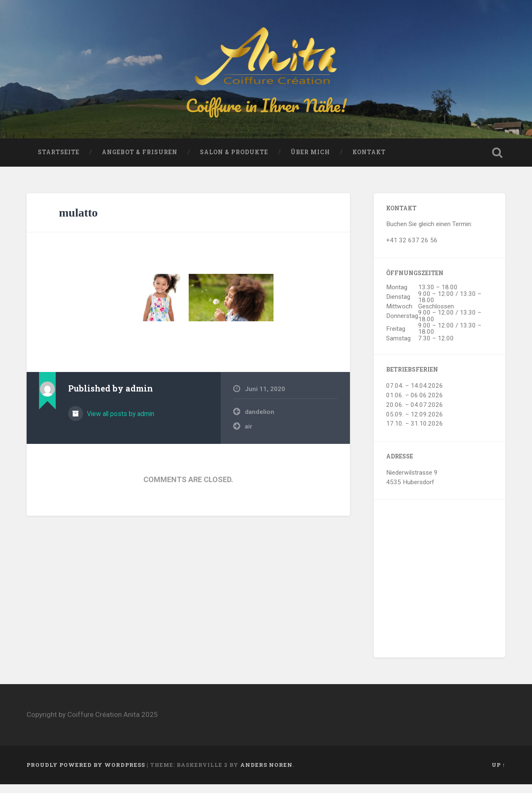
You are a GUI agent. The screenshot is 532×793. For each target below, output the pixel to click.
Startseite (59, 161)
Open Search (497, 162)
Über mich (310, 161)
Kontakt (369, 161)
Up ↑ (499, 774)
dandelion (260, 421)
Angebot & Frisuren (140, 161)
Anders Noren (266, 774)
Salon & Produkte (234, 161)
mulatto (78, 222)
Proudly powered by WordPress (86, 774)
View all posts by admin (120, 423)
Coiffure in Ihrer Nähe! (266, 110)
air (249, 436)
